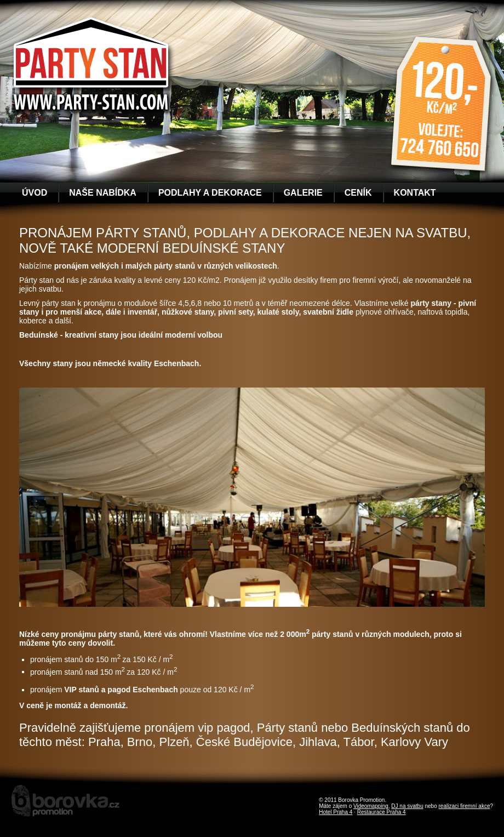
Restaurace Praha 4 (382, 812)
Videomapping (371, 806)
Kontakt (415, 193)
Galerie (303, 193)
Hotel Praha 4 (336, 812)
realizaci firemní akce (465, 806)
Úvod (35, 193)
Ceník (358, 193)
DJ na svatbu (407, 806)
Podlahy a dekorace (210, 193)
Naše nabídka (103, 193)
